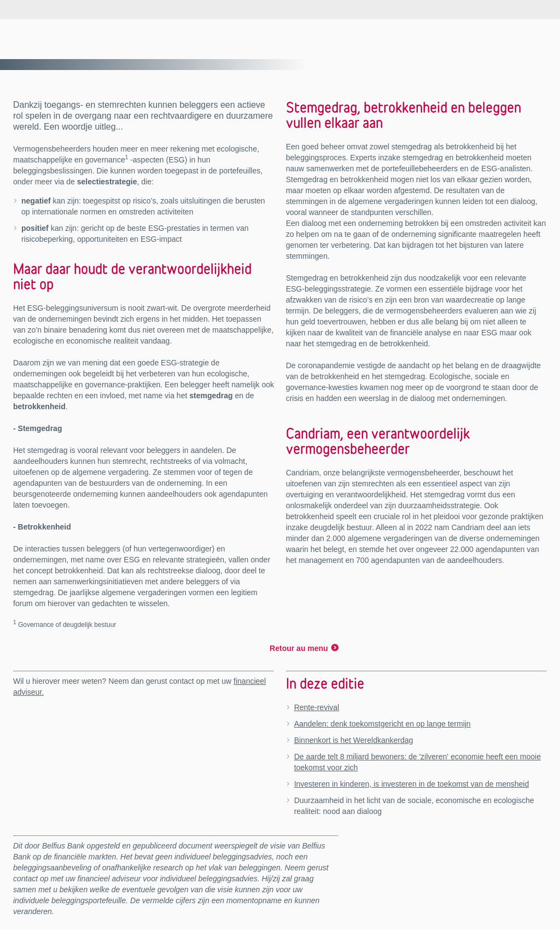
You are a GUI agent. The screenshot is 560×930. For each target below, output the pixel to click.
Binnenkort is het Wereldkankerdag (354, 740)
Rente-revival (317, 707)
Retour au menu (299, 648)
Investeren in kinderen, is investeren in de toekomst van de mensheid (412, 784)
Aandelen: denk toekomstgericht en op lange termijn (383, 724)
